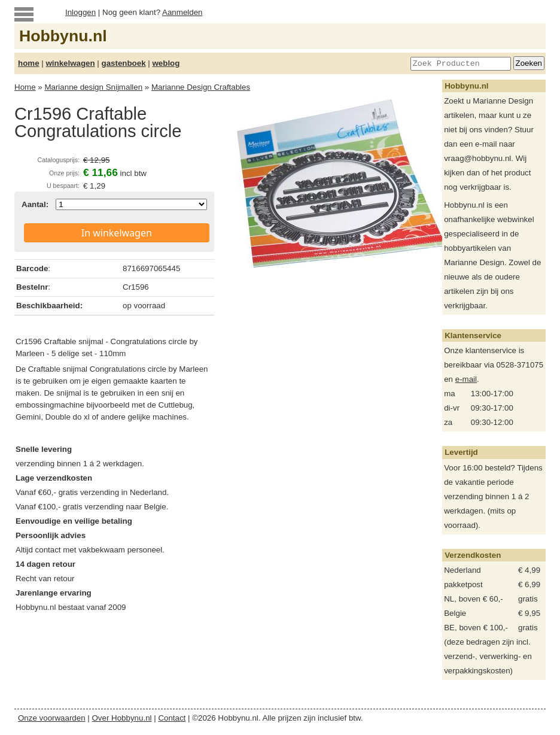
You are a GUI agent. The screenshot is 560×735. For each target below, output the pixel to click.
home (29, 63)
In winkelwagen (117, 233)
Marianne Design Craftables (201, 87)
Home (25, 87)
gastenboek (124, 63)
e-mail (466, 379)
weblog (166, 63)
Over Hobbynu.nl (122, 718)
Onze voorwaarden (52, 718)
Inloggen (80, 12)
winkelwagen (70, 63)
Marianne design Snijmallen (93, 87)
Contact (172, 718)
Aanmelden (182, 12)
